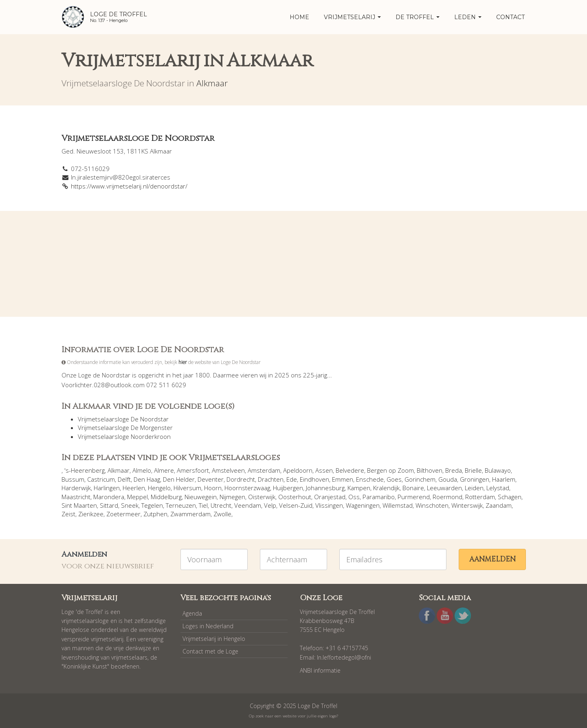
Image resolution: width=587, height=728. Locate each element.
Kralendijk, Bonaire (399, 488)
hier (183, 362)
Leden (468, 17)
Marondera (109, 497)
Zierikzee (91, 514)
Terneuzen (181, 505)
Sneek (130, 505)
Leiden (474, 488)
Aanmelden (492, 559)
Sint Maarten (79, 505)
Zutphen (155, 514)
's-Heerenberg (85, 470)
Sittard (109, 505)
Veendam (248, 505)
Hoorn (213, 488)
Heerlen (134, 488)
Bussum (73, 479)
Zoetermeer (123, 514)
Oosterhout (295, 497)
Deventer (211, 479)
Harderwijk (76, 488)
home (299, 17)
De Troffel (418, 17)
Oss (354, 497)
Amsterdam (264, 470)
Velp (270, 505)
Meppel (137, 497)
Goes (394, 479)
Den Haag (147, 479)
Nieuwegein (201, 497)
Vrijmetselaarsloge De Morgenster (125, 428)
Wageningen (363, 505)
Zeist (68, 514)
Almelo (142, 470)
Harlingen (107, 488)
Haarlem (504, 479)
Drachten (271, 479)
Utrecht (221, 505)
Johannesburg (325, 488)
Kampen (359, 488)
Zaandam (499, 505)
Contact (510, 17)
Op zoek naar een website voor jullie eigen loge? (293, 716)
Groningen (475, 479)
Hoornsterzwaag (247, 488)
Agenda (192, 613)
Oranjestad (330, 497)
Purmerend (414, 497)
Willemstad (398, 505)
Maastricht (76, 497)
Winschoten (432, 505)
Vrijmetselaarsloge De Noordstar (123, 419)
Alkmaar (212, 83)
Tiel (203, 505)
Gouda (448, 479)
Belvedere (350, 470)
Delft (124, 479)
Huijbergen (288, 488)
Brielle (473, 470)
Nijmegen (232, 497)
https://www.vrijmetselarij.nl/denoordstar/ (129, 186)
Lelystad (498, 488)
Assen (324, 470)
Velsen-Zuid (296, 505)
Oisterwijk (262, 497)
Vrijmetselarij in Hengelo (214, 639)
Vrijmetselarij (352, 17)
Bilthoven (430, 470)
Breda (454, 470)
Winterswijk (467, 505)
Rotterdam (480, 497)
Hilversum (187, 488)
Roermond (447, 497)
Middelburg (166, 497)
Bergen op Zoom (390, 470)
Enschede (370, 479)
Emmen (343, 479)
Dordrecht (241, 479)
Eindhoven (314, 479)
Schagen (510, 497)
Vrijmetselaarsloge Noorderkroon (124, 436)
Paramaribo (379, 497)
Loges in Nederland (208, 626)
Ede (292, 479)
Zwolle (222, 514)
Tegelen (152, 505)
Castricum (101, 479)
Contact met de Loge (210, 651)
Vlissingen (329, 505)
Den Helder (179, 479)
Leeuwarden (444, 488)
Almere (164, 470)
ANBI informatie (320, 670)
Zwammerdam (190, 514)
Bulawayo (498, 470)
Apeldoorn (298, 470)
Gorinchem (420, 479)
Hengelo (159, 488)
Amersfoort (193, 470)
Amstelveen (228, 470)
